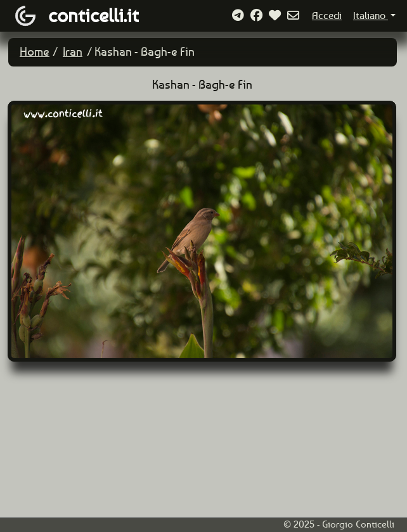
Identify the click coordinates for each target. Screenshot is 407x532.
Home (35, 52)
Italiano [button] (371, 16)
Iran (73, 52)
